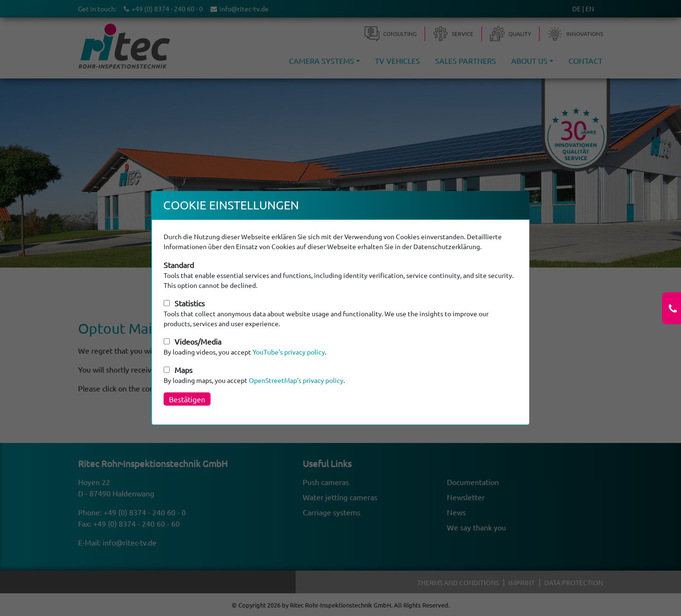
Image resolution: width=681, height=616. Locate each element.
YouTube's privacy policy (289, 352)
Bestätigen (187, 399)
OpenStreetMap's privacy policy (296, 380)
